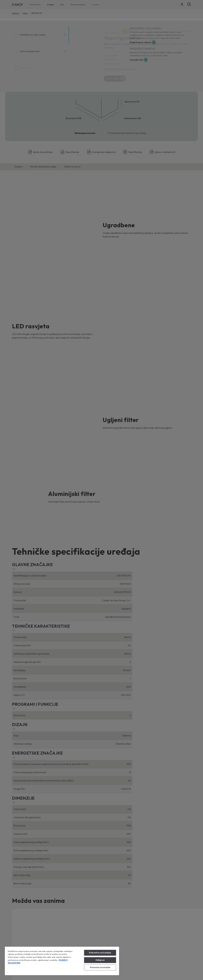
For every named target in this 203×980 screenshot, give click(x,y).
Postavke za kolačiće (100, 967)
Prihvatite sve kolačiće (100, 953)
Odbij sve (100, 960)
